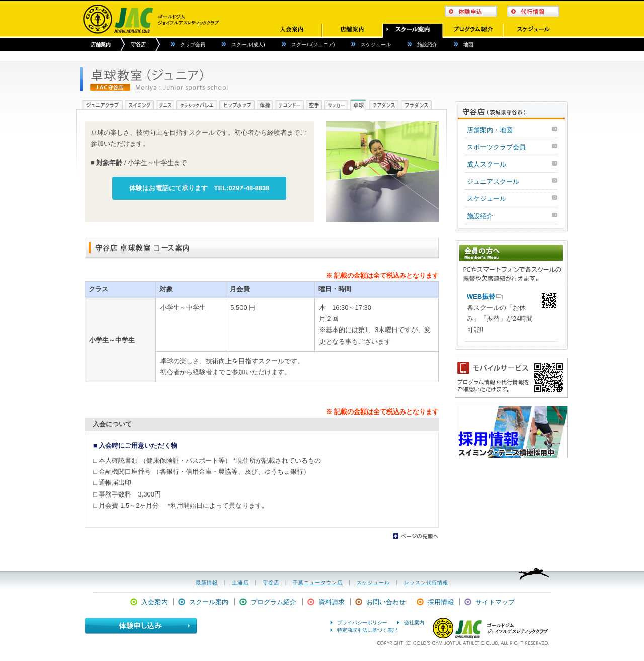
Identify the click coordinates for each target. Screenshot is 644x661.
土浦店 (240, 582)
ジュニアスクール (493, 181)
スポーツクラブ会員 (496, 147)
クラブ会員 (193, 45)
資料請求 (332, 602)
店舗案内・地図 (490, 130)
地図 (468, 45)
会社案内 (414, 623)
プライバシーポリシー (362, 623)
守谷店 (138, 45)
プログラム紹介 (273, 602)
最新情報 (207, 582)
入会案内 (154, 602)
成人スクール (487, 164)
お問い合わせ (386, 602)
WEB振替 (481, 297)
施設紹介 (427, 45)
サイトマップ (495, 602)
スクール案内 (209, 602)
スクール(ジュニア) (313, 45)
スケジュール (376, 45)
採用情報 (441, 602)
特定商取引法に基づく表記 (367, 630)
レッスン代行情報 (426, 582)
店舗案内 (101, 45)
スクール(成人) (248, 45)
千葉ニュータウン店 (318, 582)
